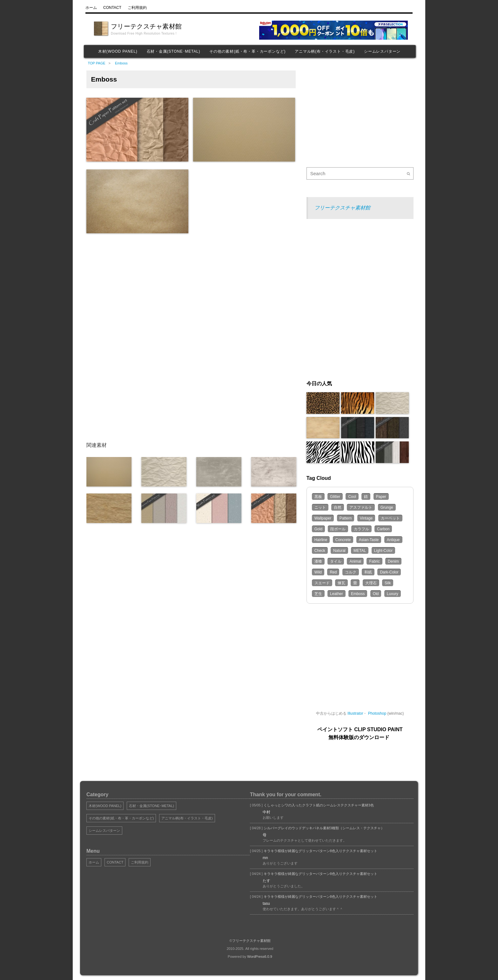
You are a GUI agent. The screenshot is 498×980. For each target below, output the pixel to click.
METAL (360, 551)
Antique (393, 540)
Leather (336, 594)
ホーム (94, 862)
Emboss (121, 63)
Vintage (366, 518)
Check (320, 551)
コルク (351, 572)
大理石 (371, 583)
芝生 (318, 594)
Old (376, 594)
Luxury (393, 594)
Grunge (387, 507)
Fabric (374, 561)
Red (333, 572)
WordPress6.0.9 (260, 957)
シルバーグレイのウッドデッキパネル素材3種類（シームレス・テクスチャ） (323, 828)
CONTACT (115, 862)
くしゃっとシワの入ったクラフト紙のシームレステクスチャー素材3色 (318, 805)
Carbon (383, 529)
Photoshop (377, 713)
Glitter (335, 497)
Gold (318, 529)
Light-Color (384, 551)
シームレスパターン (382, 51)
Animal (355, 561)
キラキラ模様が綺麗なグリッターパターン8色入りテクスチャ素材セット (320, 851)
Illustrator (355, 713)
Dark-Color (389, 572)
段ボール (338, 529)
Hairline (321, 540)
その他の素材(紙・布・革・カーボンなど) (247, 51)
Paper (381, 497)
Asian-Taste (369, 540)
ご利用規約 (140, 862)
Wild (318, 572)
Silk (388, 583)
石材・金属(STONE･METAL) (174, 51)
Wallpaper (323, 518)
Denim (393, 561)
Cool (352, 497)
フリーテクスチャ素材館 (146, 26)
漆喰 (318, 561)
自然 (338, 507)
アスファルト (361, 507)
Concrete (343, 540)
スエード (322, 583)
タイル (336, 561)
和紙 (368, 572)
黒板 (318, 497)
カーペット (390, 518)
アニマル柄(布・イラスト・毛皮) (325, 51)
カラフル (361, 529)
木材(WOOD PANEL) (118, 51)
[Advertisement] (182, 286)
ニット (320, 507)
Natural (339, 551)
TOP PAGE (97, 63)
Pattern (346, 518)
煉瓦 (341, 583)
